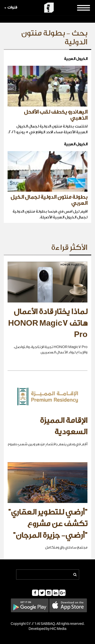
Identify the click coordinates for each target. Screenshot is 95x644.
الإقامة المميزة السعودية (64, 426)
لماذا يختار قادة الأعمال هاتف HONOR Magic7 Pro (48, 323)
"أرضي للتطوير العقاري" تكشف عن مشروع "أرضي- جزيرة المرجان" (48, 524)
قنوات (11, 7)
